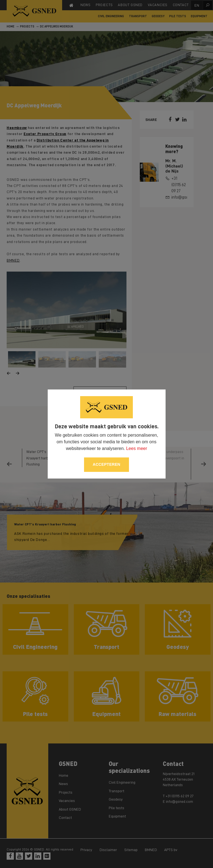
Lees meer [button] (137, 448)
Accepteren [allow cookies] (106, 464)
